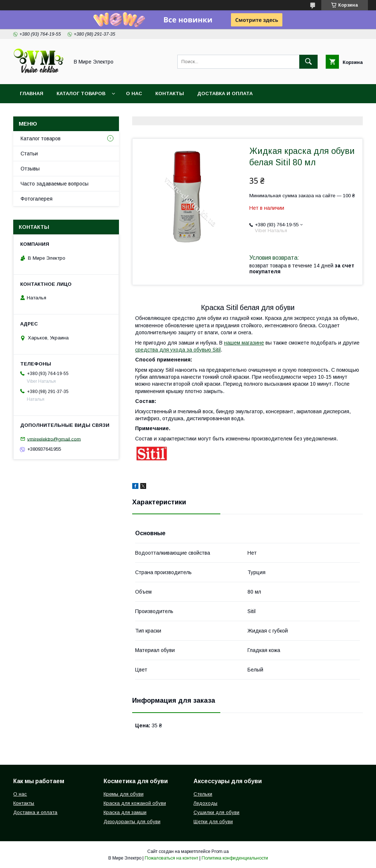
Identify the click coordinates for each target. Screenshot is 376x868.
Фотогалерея (37, 199)
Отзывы (30, 169)
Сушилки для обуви (216, 812)
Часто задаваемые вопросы (55, 184)
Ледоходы (205, 803)
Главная (32, 93)
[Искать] (308, 62)
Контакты (170, 93)
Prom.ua (220, 851)
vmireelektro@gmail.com (54, 439)
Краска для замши (125, 812)
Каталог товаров (81, 93)
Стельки (203, 794)
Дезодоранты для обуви (132, 822)
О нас (134, 93)
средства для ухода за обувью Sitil (178, 350)
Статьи (29, 154)
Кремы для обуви (124, 794)
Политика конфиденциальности (235, 858)
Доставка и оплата (225, 93)
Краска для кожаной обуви (135, 803)
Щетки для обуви (213, 822)
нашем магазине (244, 343)
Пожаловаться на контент (171, 858)
